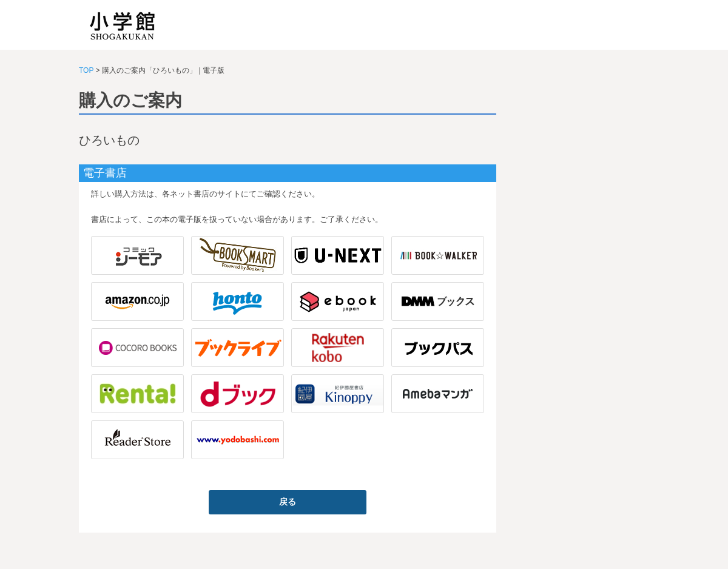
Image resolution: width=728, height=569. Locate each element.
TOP (86, 70)
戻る (288, 502)
